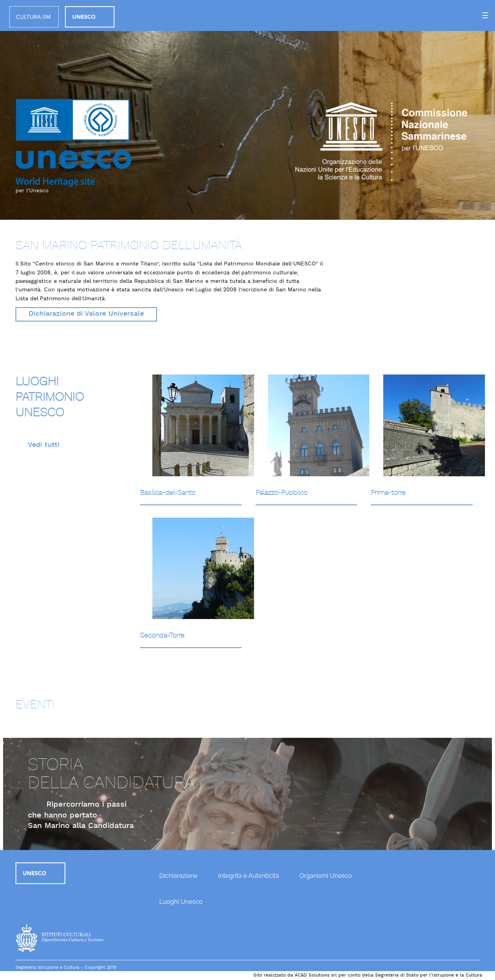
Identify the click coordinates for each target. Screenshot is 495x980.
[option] (247, 110)
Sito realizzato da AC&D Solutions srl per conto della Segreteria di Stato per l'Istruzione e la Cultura (368, 975)
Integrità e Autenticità (248, 876)
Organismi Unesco (325, 876)
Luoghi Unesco (181, 902)
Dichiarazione (178, 876)
